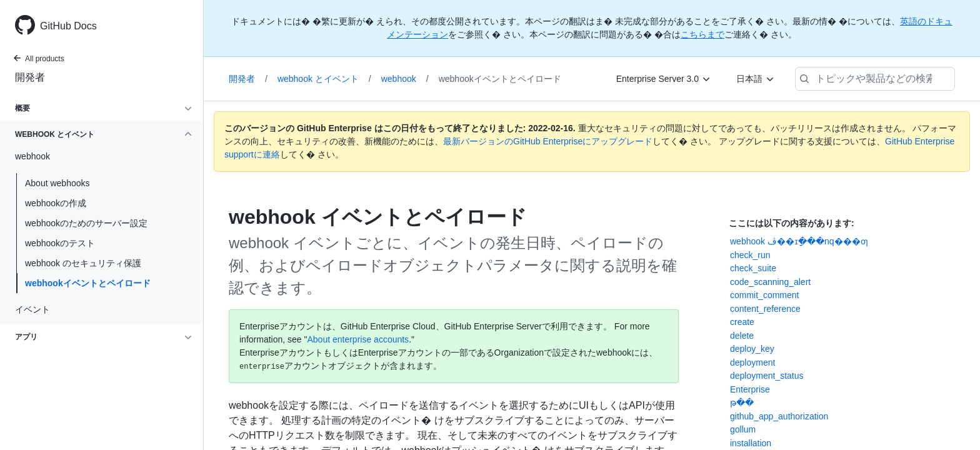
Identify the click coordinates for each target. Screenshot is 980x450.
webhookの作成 (56, 203)
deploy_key (752, 349)
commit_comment (764, 295)
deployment (752, 362)
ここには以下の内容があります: (792, 223)
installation (751, 443)
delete (742, 336)
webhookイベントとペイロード (88, 283)
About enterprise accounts (358, 339)
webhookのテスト (60, 243)
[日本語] (756, 79)
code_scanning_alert (770, 282)
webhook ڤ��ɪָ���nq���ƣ (799, 241)
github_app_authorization (779, 416)
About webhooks (57, 183)
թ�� (742, 402)
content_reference (765, 309)
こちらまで (702, 34)
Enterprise (750, 389)
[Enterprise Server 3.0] (664, 79)
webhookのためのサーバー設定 (86, 223)
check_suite (753, 268)
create (742, 322)
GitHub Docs (68, 26)
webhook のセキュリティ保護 (83, 263)
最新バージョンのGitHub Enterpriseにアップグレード (548, 141)
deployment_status (767, 376)
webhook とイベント (324, 79)
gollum (743, 429)
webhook (405, 79)
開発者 (30, 77)
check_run (750, 255)
